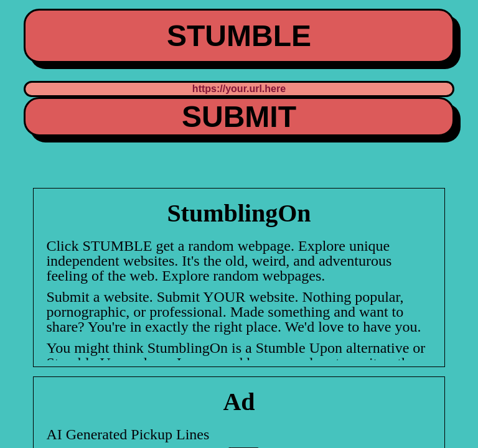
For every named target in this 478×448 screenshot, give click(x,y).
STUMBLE (239, 36)
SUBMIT (239, 117)
